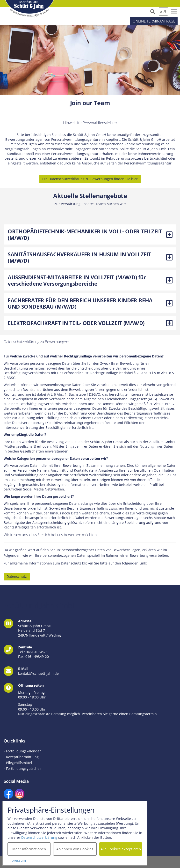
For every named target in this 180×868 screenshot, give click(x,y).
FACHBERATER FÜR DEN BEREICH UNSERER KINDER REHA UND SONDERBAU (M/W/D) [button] (90, 303)
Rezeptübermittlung (22, 757)
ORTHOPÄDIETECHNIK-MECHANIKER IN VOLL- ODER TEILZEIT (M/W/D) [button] (90, 234)
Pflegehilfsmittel (19, 763)
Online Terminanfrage (154, 21)
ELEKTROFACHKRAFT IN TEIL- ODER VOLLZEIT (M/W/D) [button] (90, 323)
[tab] (90, 234)
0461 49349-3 (37, 652)
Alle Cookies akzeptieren (121, 849)
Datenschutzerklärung (39, 837)
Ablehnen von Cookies (75, 849)
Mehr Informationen (29, 849)
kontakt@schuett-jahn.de (38, 673)
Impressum (17, 860)
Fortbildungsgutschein (24, 768)
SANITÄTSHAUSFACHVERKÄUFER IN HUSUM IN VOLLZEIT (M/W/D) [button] (90, 257)
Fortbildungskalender (23, 751)
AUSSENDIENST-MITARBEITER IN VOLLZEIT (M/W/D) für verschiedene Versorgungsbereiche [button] (90, 280)
